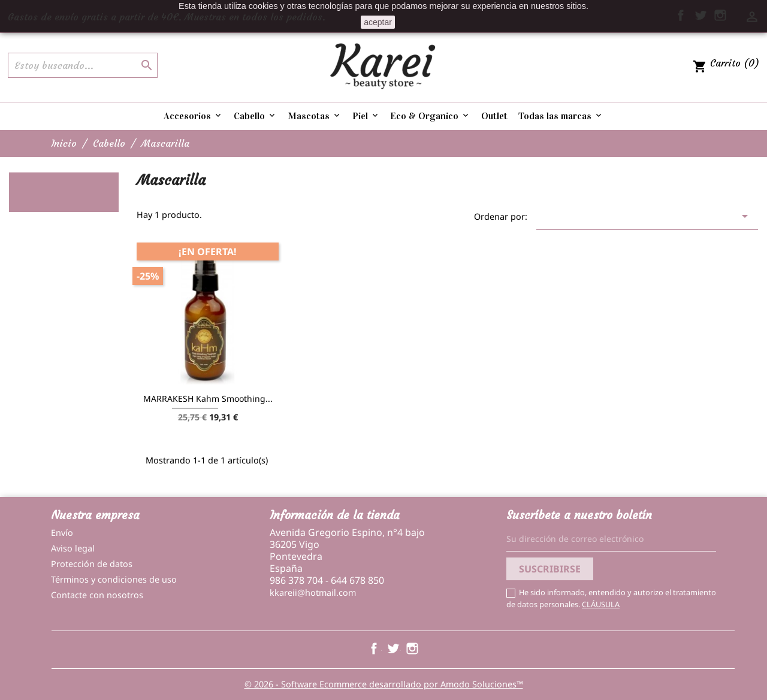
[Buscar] (83, 65)
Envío (62, 533)
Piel (366, 116)
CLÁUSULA (601, 604)
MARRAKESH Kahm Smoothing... (208, 399)
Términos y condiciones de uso (114, 579)
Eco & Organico (430, 116)
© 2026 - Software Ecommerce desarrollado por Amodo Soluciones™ (384, 684)
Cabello (255, 116)
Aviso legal (73, 548)
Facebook (374, 649)
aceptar (378, 22)
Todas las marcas (561, 116)
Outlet (494, 116)
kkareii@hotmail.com (313, 593)
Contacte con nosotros (97, 595)
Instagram (412, 649)
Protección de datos (92, 564)
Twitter (393, 649)
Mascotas (315, 116)
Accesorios (193, 116)
